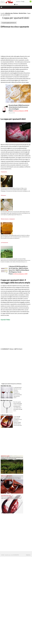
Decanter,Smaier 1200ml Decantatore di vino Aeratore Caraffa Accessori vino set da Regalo (19, 107)
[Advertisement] (13, 42)
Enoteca (16, 13)
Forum (16, 4)
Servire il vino (22, 13)
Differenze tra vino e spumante (15, 27)
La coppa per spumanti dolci (13, 119)
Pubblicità (28, 555)
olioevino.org (9, 13)
